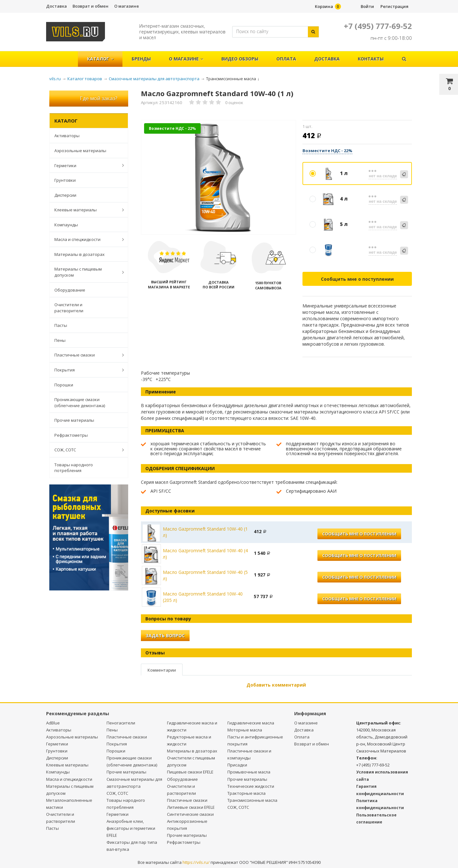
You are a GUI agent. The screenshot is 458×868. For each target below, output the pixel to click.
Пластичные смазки (86, 355)
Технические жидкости (251, 786)
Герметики (86, 165)
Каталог (100, 59)
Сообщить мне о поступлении (357, 279)
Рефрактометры (71, 435)
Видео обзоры (240, 59)
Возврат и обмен (90, 6)
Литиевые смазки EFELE (191, 807)
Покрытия (86, 370)
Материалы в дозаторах (80, 254)
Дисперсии (65, 195)
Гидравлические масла (251, 723)
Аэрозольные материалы (80, 151)
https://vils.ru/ (196, 862)
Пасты (61, 325)
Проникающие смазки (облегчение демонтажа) (80, 402)
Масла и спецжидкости (86, 239)
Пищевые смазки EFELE (190, 772)
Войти (367, 6)
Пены (60, 340)
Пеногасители (121, 723)
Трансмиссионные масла (252, 800)
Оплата (286, 59)
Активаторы (67, 136)
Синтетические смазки (190, 814)
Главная (65, 56)
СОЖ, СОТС (86, 450)
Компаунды (66, 225)
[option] (219, 178)
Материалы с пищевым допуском (86, 272)
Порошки (64, 385)
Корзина (324, 6)
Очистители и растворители (69, 308)
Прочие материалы (74, 420)
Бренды (141, 59)
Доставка (56, 6)
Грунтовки (65, 180)
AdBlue (53, 723)
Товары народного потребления (74, 468)
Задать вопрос (165, 635)
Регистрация (394, 6)
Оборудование (70, 290)
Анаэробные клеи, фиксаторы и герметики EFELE (131, 828)
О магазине (127, 6)
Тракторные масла (246, 793)
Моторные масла (245, 730)
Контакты (371, 59)
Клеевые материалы (86, 210)
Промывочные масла (249, 772)
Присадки (237, 765)
